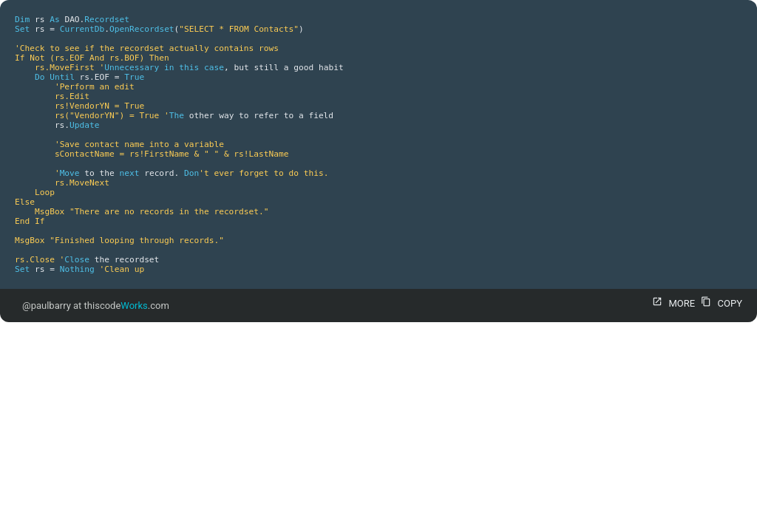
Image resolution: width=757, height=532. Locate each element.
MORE (672, 303)
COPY (720, 303)
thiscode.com (127, 306)
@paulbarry (47, 306)
